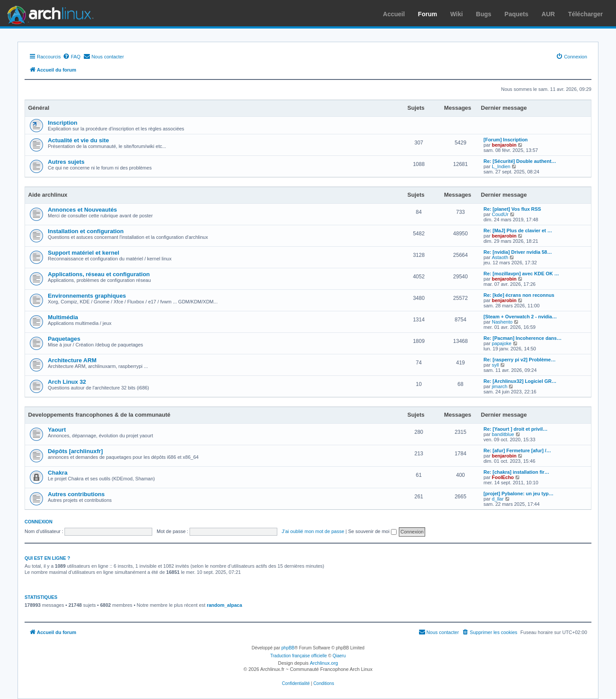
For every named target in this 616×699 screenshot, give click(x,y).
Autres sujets (66, 162)
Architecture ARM (72, 360)
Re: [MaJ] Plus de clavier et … (518, 231)
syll (495, 365)
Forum (428, 14)
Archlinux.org (324, 663)
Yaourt (57, 430)
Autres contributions (76, 494)
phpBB (288, 648)
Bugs (484, 14)
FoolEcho (503, 477)
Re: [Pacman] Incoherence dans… (523, 338)
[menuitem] (72, 57)
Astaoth (500, 257)
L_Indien (501, 166)
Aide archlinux (48, 195)
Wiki (457, 14)
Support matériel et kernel (84, 253)
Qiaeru (339, 656)
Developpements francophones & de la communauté (99, 415)
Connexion (39, 522)
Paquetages (64, 339)
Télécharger (586, 14)
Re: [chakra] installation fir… (516, 472)
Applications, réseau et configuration (99, 274)
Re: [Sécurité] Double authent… (520, 161)
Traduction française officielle (299, 656)
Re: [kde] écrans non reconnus (519, 295)
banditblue (503, 434)
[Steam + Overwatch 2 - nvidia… (520, 317)
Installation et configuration (86, 231)
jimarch (500, 386)
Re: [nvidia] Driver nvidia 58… (518, 252)
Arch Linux (48, 13)
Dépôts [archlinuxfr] (75, 451)
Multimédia (63, 317)
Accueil (394, 14)
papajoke (502, 343)
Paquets (516, 14)
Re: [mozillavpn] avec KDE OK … (521, 274)
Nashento (502, 322)
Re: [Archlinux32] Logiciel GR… (520, 381)
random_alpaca (224, 605)
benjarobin (504, 145)
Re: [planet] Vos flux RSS (512, 209)
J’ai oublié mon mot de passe (313, 531)
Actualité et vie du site (78, 140)
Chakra (58, 473)
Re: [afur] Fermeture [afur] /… (517, 450)
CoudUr (500, 214)
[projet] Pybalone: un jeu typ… (519, 494)
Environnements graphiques (87, 296)
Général (39, 108)
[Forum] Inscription (506, 140)
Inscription (63, 123)
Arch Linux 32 (67, 382)
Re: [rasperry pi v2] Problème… (519, 360)
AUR (548, 14)
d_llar (498, 499)
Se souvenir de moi (372, 531)
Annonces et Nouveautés (82, 210)
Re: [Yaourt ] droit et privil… (516, 429)
